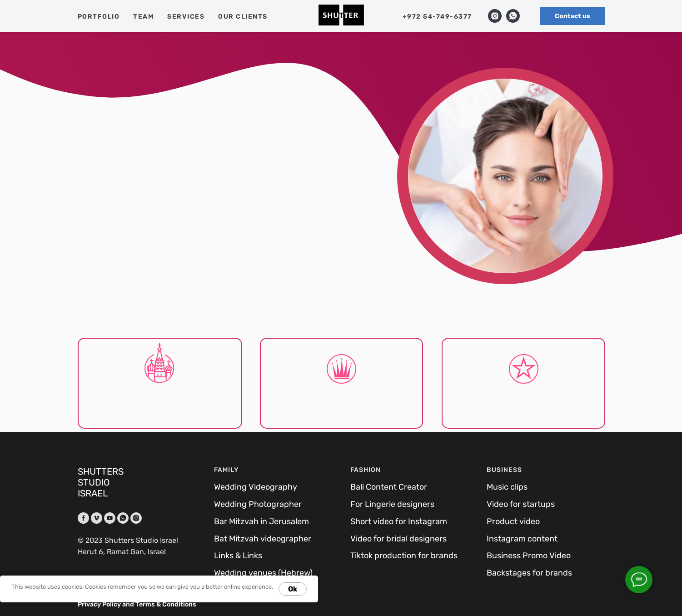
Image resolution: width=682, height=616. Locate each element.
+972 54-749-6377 (437, 17)
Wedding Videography (256, 487)
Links (224, 556)
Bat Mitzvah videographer (263, 539)
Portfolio (99, 17)
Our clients (243, 17)
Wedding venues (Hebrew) (263, 573)
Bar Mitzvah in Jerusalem (261, 521)
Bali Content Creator (389, 487)
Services (186, 17)
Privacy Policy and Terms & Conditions (137, 604)
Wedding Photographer (258, 504)
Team (143, 17)
